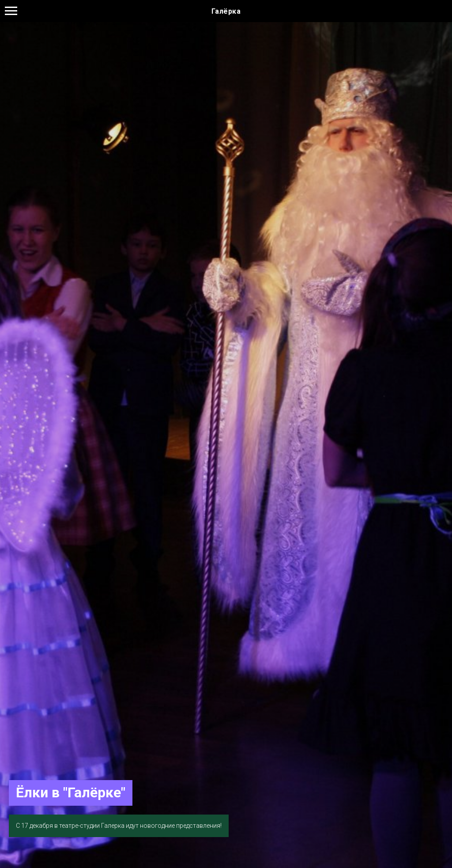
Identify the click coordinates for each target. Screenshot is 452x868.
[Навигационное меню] (11, 11)
